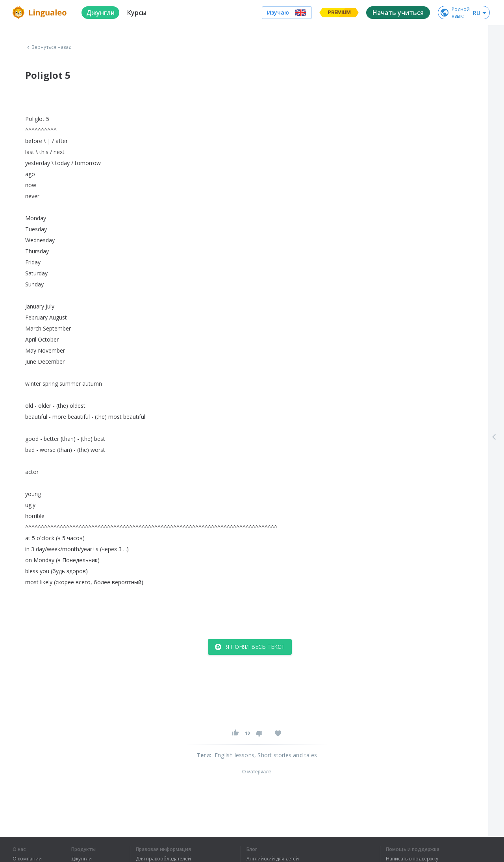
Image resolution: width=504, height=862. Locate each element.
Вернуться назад (48, 47)
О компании (27, 859)
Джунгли (82, 859)
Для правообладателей (163, 859)
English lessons (234, 755)
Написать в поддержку (412, 859)
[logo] (41, 13)
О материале (257, 772)
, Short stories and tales (286, 755)
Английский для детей (273, 859)
